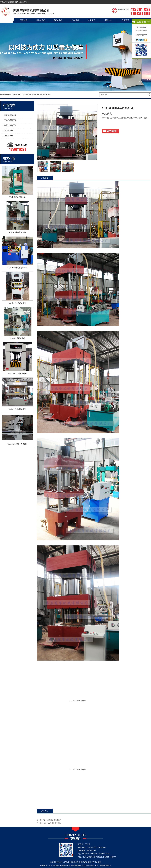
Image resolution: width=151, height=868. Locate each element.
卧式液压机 (9, 136)
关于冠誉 (125, 20)
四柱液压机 (41, 20)
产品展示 (92, 20)
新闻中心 (108, 20)
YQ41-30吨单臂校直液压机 (17, 444)
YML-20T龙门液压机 (17, 197)
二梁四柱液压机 (26, 94)
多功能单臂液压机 (84, 862)
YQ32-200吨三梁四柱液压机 (52, 820)
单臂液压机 (58, 20)
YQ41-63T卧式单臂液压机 (17, 268)
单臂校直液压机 (37, 94)
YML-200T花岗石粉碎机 (17, 374)
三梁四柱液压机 (15, 94)
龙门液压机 (75, 20)
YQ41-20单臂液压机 (17, 338)
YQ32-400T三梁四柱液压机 (52, 823)
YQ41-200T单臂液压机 (17, 303)
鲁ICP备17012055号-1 (83, 866)
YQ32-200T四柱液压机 (17, 409)
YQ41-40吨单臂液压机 (17, 232)
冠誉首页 (24, 20)
